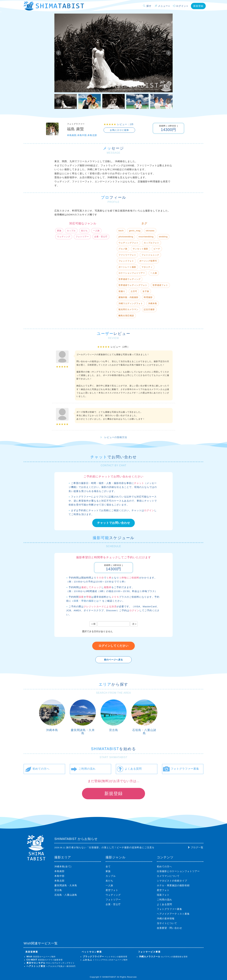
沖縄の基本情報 (166, 918)
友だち (109, 881)
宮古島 (114, 730)
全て (108, 866)
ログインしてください (113, 646)
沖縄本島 (52, 730)
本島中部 (59, 876)
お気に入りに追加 (119, 130)
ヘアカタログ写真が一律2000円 (51, 966)
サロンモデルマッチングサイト (51, 963)
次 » (134, 624)
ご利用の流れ (164, 900)
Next (169, 53)
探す (147, 6)
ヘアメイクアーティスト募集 (173, 914)
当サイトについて (167, 923)
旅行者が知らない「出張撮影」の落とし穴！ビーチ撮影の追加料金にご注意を (110, 847)
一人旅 (109, 885)
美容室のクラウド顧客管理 (45, 960)
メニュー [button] (162, 6)
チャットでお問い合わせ (114, 523)
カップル (111, 876)
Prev (58, 53)
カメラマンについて (168, 876)
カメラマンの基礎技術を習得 (163, 957)
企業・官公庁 (113, 904)
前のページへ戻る (113, 660)
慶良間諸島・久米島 (83, 732)
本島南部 (59, 871)
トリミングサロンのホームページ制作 (105, 960)
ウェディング (113, 895)
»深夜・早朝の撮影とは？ (87, 601)
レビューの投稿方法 (116, 437)
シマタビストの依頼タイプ (172, 881)
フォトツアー (113, 900)
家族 (108, 871)
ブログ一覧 (197, 847)
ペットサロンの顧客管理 (105, 957)
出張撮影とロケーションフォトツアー (178, 871)
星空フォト (112, 890)
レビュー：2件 (125, 124)
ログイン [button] (180, 6)
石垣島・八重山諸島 (144, 732)
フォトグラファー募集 (169, 909)
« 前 (93, 624)
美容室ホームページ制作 (41, 957)
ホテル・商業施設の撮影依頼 (173, 885)
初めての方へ (164, 866)
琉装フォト (163, 895)
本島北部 (59, 881)
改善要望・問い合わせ (169, 928)
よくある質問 (164, 904)
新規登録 (198, 6)
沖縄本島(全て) (63, 866)
